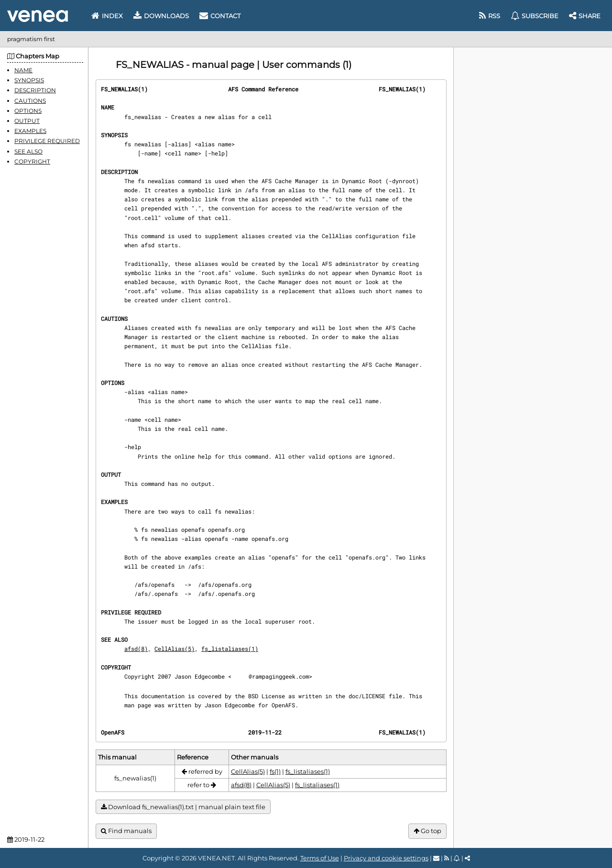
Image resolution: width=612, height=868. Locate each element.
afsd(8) (136, 648)
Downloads (161, 16)
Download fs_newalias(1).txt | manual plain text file (183, 807)
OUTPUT (27, 121)
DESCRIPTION (35, 90)
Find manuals (126, 831)
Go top (427, 831)
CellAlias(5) (175, 648)
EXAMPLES (30, 131)
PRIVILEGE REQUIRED (47, 141)
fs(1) (275, 771)
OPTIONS (28, 111)
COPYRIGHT (32, 161)
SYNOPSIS (29, 80)
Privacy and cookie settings (386, 858)
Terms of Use (320, 858)
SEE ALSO (28, 151)
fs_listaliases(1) (230, 648)
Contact (220, 16)
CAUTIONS (30, 101)
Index (107, 16)
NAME (23, 70)
